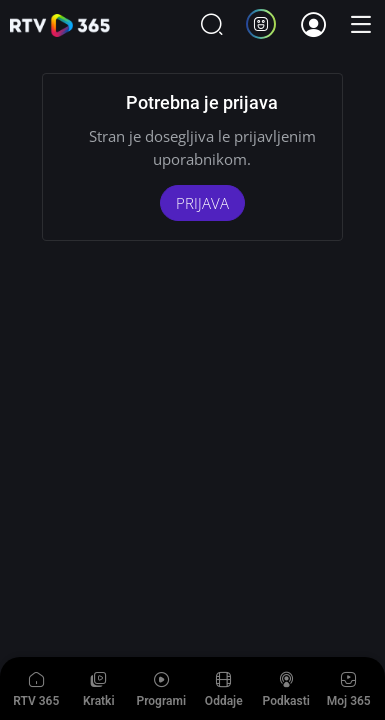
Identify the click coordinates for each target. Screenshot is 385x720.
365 (60, 25)
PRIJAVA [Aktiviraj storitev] (202, 203)
